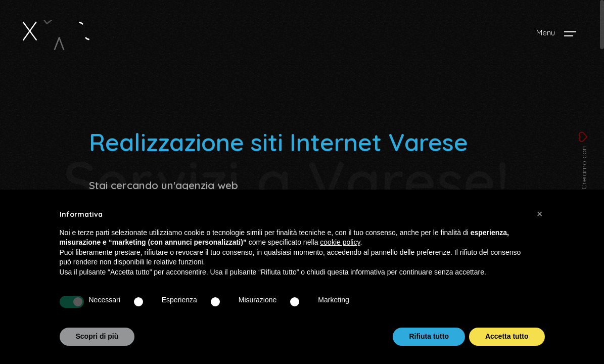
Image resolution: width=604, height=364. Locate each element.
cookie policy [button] (340, 242)
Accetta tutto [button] (507, 336)
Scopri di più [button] (97, 336)
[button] (540, 214)
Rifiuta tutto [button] (429, 336)
